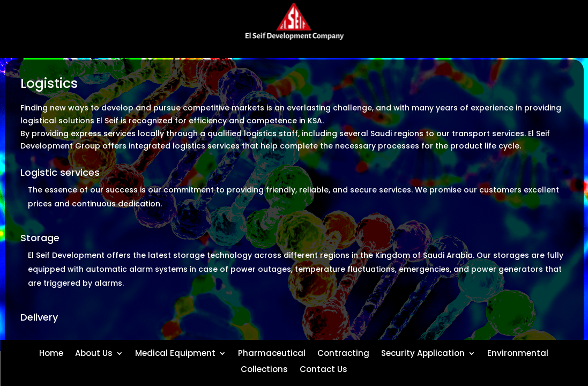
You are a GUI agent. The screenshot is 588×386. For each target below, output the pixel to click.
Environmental (518, 352)
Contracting (343, 352)
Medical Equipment (175, 352)
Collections (264, 368)
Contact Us (323, 368)
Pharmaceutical (272, 352)
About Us (94, 352)
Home (51, 352)
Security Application (423, 352)
